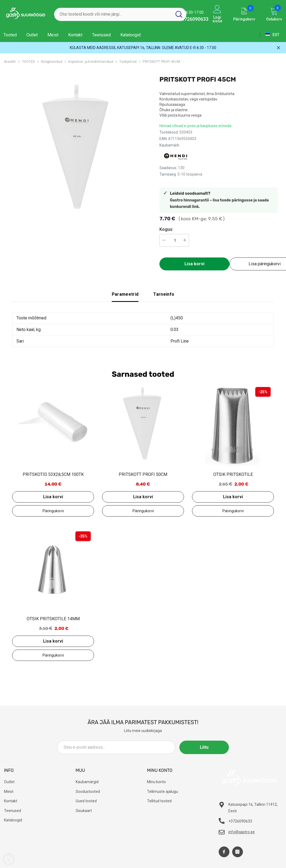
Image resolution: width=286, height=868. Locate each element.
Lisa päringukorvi (53, 511)
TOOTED (29, 62)
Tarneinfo (164, 294)
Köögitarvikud (52, 62)
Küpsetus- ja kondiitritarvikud (91, 62)
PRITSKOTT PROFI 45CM (161, 62)
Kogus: (166, 229)
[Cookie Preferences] (9, 859)
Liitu (205, 747)
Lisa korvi (194, 264)
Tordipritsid (128, 62)
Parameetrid (125, 294)
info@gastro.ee (242, 832)
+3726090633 (194, 19)
